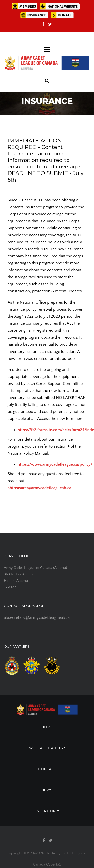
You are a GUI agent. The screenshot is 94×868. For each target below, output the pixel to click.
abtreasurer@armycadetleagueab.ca (39, 488)
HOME (47, 727)
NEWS (47, 790)
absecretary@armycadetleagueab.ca (37, 618)
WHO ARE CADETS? (47, 748)
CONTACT (47, 769)
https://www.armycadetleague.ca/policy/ (55, 464)
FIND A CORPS (47, 811)
